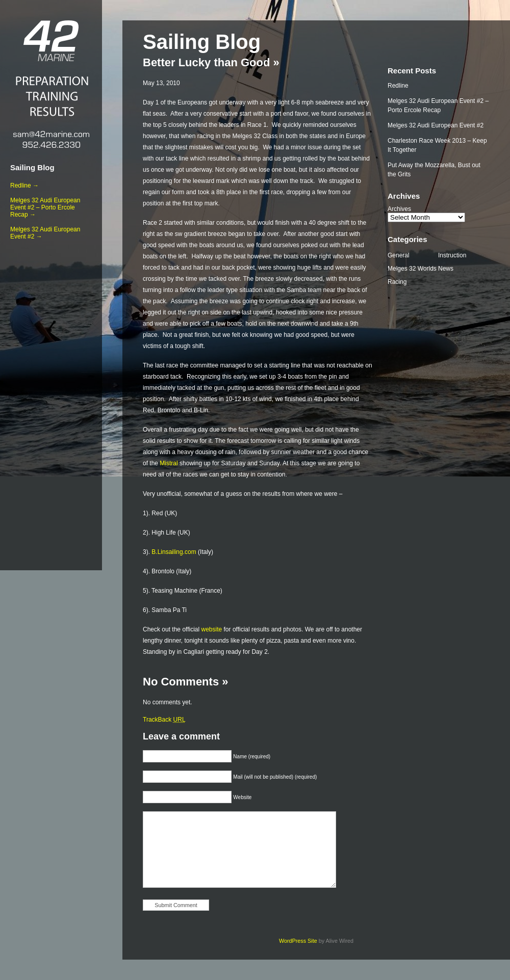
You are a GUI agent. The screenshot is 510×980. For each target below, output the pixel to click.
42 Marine (51, 41)
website (212, 629)
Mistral (169, 463)
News (446, 269)
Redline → (24, 186)
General (399, 255)
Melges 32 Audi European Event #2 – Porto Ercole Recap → (45, 207)
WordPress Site (298, 941)
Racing (397, 282)
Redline (398, 86)
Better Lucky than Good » (211, 62)
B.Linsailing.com (174, 552)
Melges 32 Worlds (412, 269)
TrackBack (164, 720)
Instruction (452, 255)
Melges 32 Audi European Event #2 (436, 125)
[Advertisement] (51, 403)
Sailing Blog (32, 167)
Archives (399, 209)
